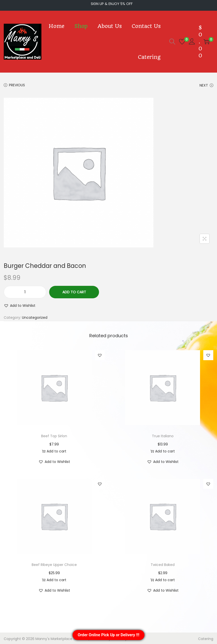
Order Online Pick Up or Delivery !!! (108, 635)
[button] (18, 305)
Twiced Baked (163, 564)
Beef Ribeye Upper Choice (54, 564)
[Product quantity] (25, 291)
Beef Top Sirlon (54, 435)
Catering (207, 638)
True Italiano (163, 435)
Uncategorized (29, 316)
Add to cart (74, 291)
